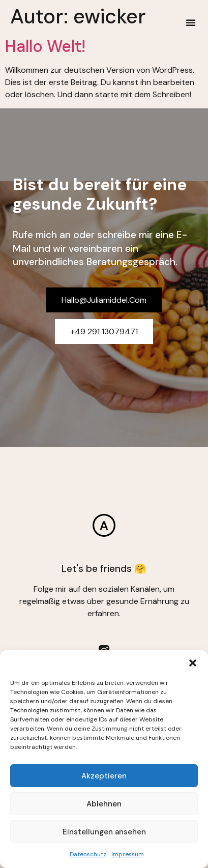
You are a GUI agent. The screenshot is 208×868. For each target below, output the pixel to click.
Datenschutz (88, 854)
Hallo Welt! (45, 46)
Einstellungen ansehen (104, 832)
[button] (193, 663)
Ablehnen (104, 804)
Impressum (128, 854)
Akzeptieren (104, 776)
